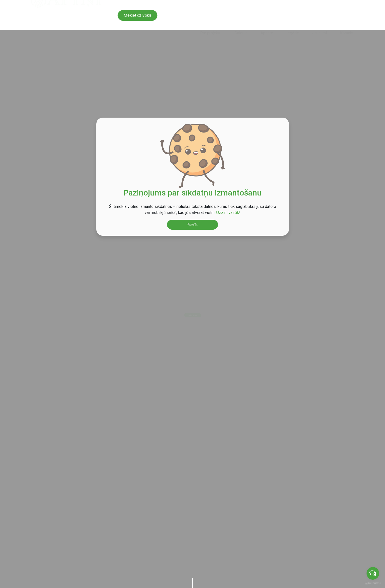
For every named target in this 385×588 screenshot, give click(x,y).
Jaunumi (319, 19)
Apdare (267, 19)
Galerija (241, 19)
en (342, 4)
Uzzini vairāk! (228, 213)
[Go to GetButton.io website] (373, 583)
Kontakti (347, 19)
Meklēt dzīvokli (137, 15)
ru (352, 4)
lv (332, 4)
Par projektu (211, 19)
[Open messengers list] (373, 573)
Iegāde (293, 19)
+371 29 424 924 (242, 4)
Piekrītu (192, 225)
